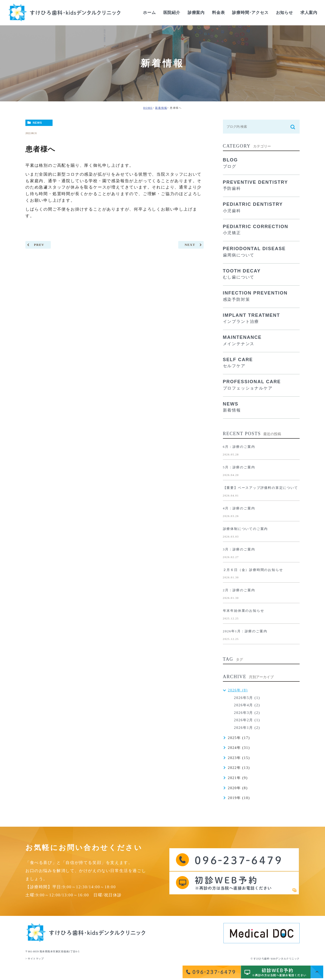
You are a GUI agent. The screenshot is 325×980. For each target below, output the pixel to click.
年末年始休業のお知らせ (244, 611)
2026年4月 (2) (247, 705)
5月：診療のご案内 (239, 467)
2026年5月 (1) (247, 698)
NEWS (37, 123)
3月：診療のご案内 (239, 549)
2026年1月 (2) (247, 728)
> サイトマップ (35, 959)
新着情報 (161, 108)
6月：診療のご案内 (239, 447)
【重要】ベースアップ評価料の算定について (261, 488)
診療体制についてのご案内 (246, 529)
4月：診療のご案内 (239, 508)
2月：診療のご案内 (239, 590)
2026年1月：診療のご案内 (245, 631)
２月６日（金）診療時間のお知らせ (253, 570)
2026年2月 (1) (247, 720)
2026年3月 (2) (247, 713)
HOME (148, 108)
